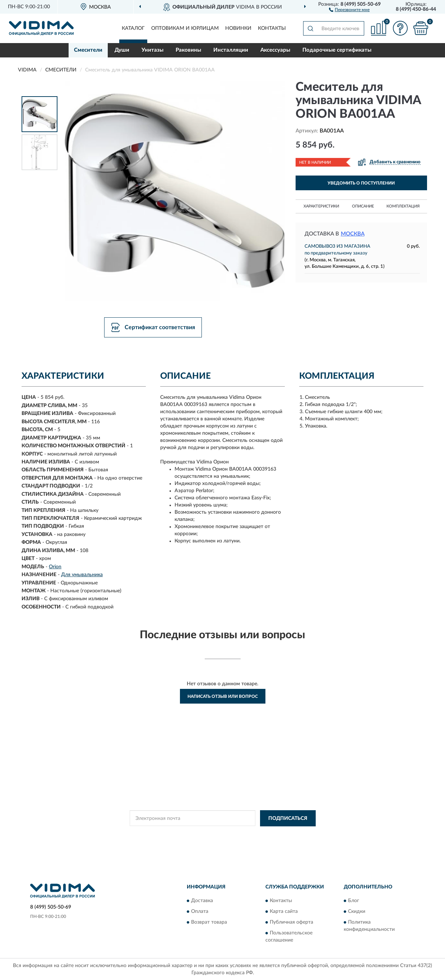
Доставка (202, 901)
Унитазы (152, 50)
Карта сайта (284, 912)
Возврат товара (209, 923)
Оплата (200, 912)
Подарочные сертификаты (337, 50)
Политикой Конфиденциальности (223, 835)
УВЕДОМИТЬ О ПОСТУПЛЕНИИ (361, 183)
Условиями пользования (286, 835)
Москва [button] (353, 234)
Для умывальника (82, 575)
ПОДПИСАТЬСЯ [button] (288, 818)
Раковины (188, 50)
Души (122, 50)
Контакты (272, 28)
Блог (354, 901)
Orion (55, 567)
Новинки (238, 28)
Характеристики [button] (321, 206)
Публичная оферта (291, 923)
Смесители (88, 50)
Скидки (357, 912)
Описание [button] (363, 206)
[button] (349, 9)
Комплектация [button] (403, 206)
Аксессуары (275, 50)
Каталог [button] (133, 28)
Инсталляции (231, 50)
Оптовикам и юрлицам (185, 28)
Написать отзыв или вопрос (223, 696)
